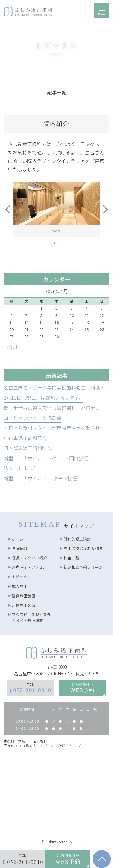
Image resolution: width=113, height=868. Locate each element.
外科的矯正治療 (77, 539)
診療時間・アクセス (29, 567)
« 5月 (12, 347)
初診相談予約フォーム (83, 567)
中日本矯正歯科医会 (25, 438)
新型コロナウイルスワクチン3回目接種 (46, 458)
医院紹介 (20, 548)
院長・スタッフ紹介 (29, 558)
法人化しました (20, 468)
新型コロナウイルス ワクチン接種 (40, 478)
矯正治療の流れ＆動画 (83, 548)
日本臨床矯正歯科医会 (28, 448)
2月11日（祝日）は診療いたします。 (44, 398)
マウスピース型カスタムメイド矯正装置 (31, 617)
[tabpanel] (56, 210)
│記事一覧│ (57, 92)
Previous (8, 209)
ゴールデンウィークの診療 (33, 418)
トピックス (22, 577)
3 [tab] (58, 243)
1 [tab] (50, 243)
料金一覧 (71, 558)
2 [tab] (55, 243)
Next (105, 209)
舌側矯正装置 (24, 605)
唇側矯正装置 (24, 596)
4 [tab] (63, 243)
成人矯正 (20, 586)
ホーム (18, 539)
